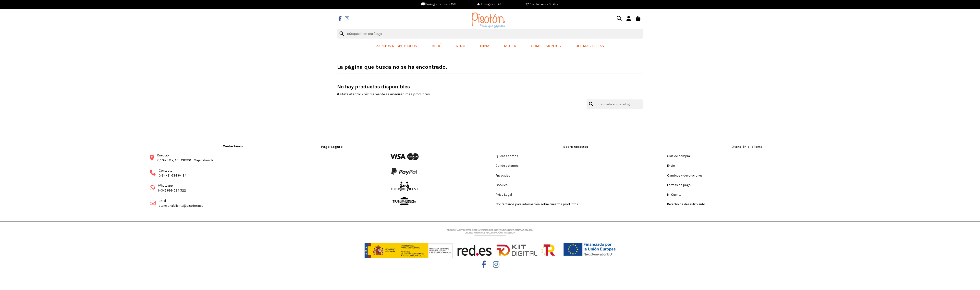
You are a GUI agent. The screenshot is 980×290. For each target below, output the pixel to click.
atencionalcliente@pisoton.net (181, 206)
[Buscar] (490, 34)
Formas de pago (679, 185)
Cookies (502, 185)
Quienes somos (507, 156)
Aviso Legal (504, 195)
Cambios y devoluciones (685, 175)
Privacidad (503, 175)
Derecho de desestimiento (686, 204)
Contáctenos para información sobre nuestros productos (537, 204)
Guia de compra (679, 156)
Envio (671, 166)
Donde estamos (507, 166)
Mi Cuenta (674, 195)
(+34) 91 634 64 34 (173, 175)
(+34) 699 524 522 (172, 190)
